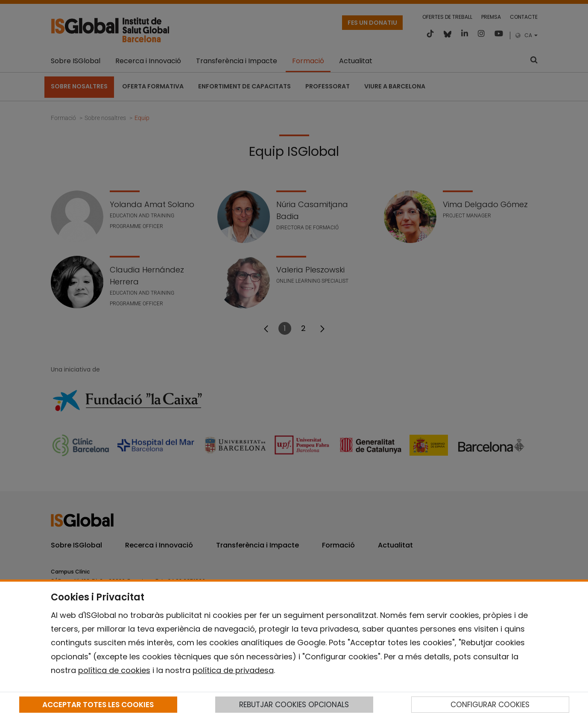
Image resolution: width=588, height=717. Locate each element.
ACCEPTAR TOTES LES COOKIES (98, 705)
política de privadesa (233, 670)
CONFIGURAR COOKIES (490, 705)
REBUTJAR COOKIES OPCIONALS (294, 705)
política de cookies (114, 670)
